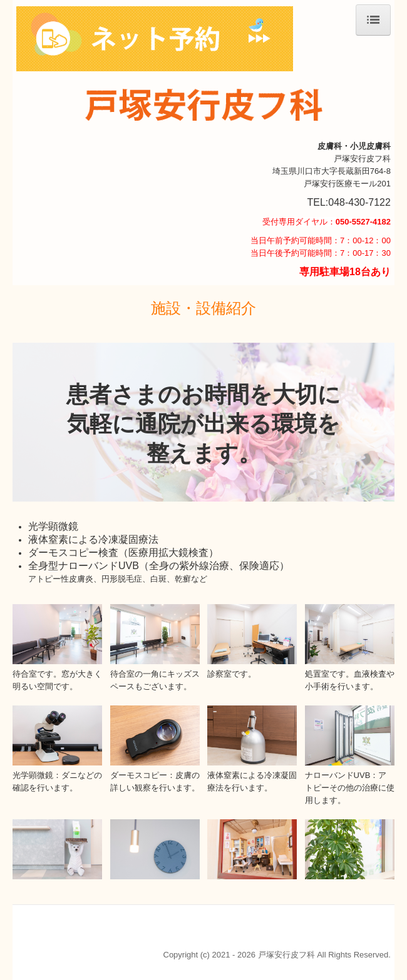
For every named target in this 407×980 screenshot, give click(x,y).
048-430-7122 (359, 202)
